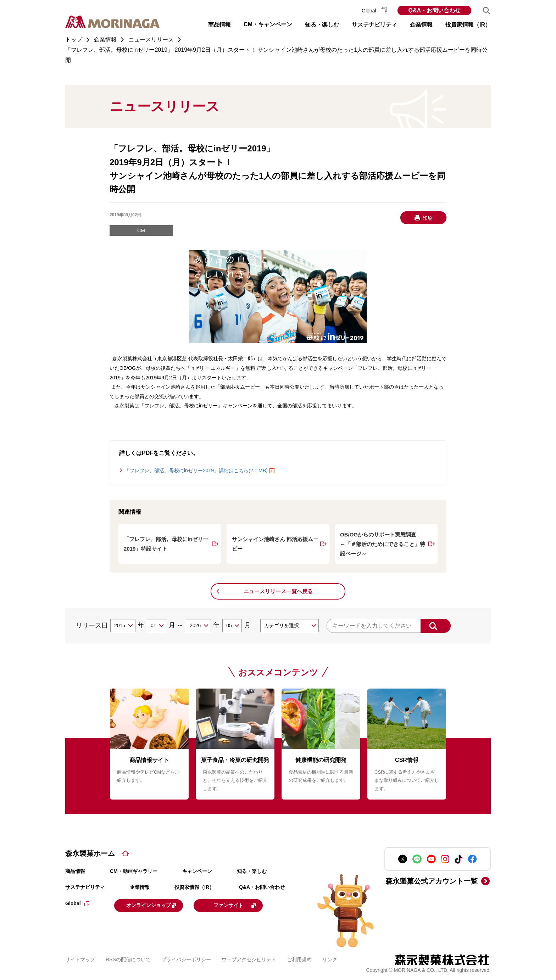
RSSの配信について (128, 958)
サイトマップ (80, 958)
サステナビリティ (85, 887)
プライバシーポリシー (186, 958)
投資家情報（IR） (194, 887)
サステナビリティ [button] (374, 25)
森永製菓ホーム (90, 853)
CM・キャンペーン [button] (268, 24)
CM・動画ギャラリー (134, 871)
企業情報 (140, 887)
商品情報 (75, 871)
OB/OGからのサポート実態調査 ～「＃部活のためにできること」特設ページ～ (383, 544)
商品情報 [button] (219, 25)
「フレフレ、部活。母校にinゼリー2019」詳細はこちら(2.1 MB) (196, 470)
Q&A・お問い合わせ (434, 10)
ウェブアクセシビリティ (249, 958)
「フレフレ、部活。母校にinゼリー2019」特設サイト (166, 544)
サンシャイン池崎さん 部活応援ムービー (275, 544)
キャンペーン (197, 871)
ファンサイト (251, 905)
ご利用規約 (299, 958)
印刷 (428, 218)
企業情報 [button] (421, 25)
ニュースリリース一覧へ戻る (278, 591)
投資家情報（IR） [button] (468, 25)
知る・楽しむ (252, 871)
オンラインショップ (158, 905)
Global (374, 11)
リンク (330, 958)
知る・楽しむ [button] (322, 25)
